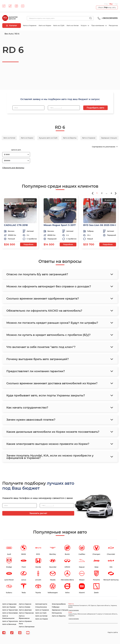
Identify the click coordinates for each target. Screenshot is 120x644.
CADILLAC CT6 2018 (16, 225)
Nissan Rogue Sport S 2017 (60, 225)
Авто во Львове (9, 607)
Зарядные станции (60, 610)
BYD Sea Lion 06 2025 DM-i (100, 225)
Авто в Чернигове (10, 610)
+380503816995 (107, 18)
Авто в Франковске (24, 617)
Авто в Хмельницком (8, 617)
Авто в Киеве (25, 607)
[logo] (10, 18)
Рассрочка (113, 25)
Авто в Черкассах (26, 613)
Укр (116, 4)
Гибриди (56, 607)
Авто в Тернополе (10, 621)
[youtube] (23, 6)
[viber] (20, 633)
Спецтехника (41, 607)
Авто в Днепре (25, 610)
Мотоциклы (57, 613)
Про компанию (98, 25)
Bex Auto (9, 34)
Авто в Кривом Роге (25, 622)
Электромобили (59, 604)
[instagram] (16, 6)
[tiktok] (10, 6)
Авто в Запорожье (27, 627)
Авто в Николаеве (10, 613)
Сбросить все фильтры (13, 168)
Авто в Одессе (25, 604)
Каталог (12, 26)
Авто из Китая (73, 25)
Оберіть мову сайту (107, 7)
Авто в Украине (30, 25)
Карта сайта (113, 632)
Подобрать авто (95, 108)
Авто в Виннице (9, 624)
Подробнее (28, 244)
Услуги (84, 25)
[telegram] (4, 6)
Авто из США (59, 25)
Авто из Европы (59, 616)
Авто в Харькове (9, 604)
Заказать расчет (38, 513)
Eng (106, 4)
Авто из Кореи (45, 25)
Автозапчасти (41, 604)
